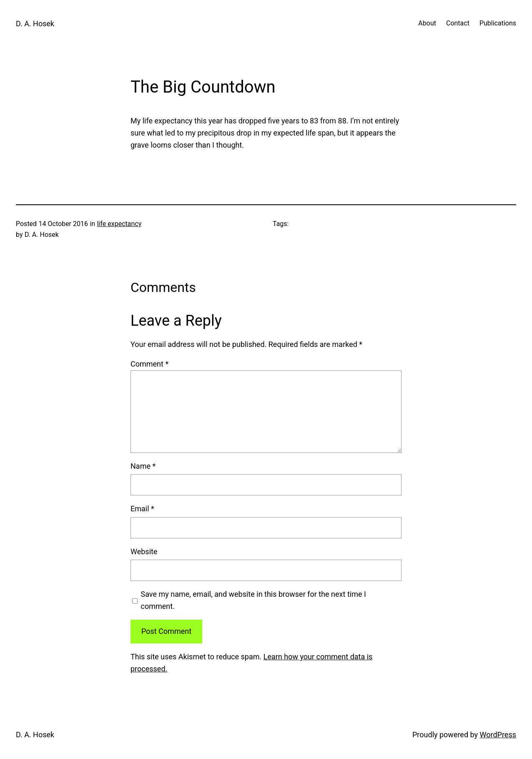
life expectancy (119, 224)
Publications (498, 23)
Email (142, 509)
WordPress (498, 735)
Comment (149, 364)
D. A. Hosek (35, 24)
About (427, 23)
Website (144, 552)
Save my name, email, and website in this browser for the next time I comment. (253, 600)
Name (143, 466)
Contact (458, 23)
